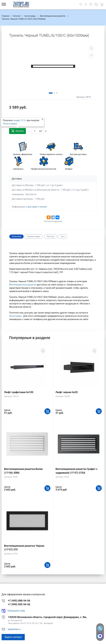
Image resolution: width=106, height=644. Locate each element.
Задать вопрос (13, 637)
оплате (43, 207)
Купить (17, 131)
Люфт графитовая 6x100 (19, 392)
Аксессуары (16, 316)
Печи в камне (10, 124)
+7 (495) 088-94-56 (19, 601)
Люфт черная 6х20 (67, 392)
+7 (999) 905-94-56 (19, 604)
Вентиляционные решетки (23, 285)
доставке (33, 207)
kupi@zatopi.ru (14, 629)
